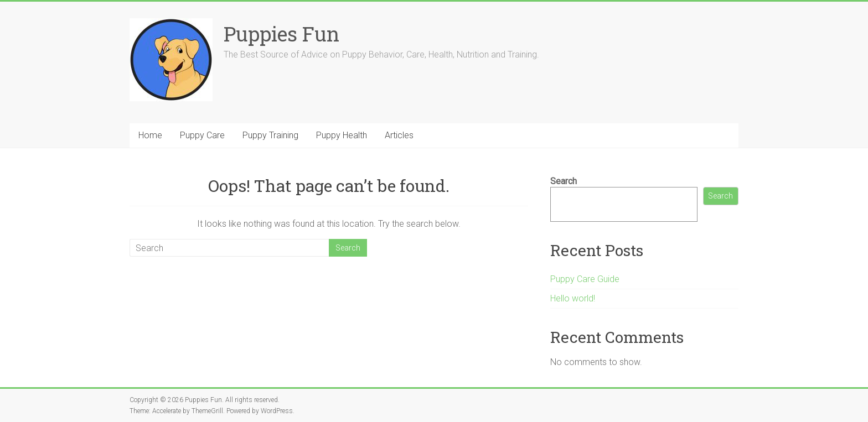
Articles (399, 135)
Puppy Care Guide (585, 279)
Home (150, 135)
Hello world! (573, 298)
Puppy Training (270, 135)
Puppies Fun (281, 34)
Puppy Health (342, 135)
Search (564, 181)
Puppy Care (202, 135)
